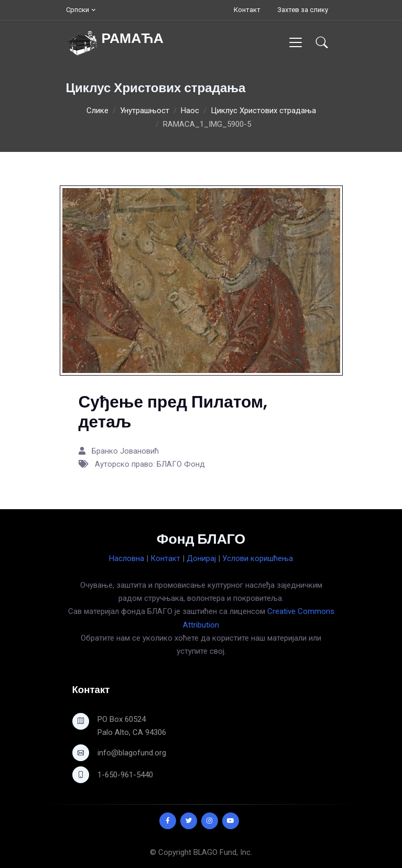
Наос (190, 111)
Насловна (127, 558)
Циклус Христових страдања (263, 111)
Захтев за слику (303, 10)
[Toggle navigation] (295, 42)
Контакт (247, 10)
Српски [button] (78, 10)
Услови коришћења (258, 558)
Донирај (201, 558)
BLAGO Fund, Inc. (223, 852)
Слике (97, 111)
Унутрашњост (145, 111)
